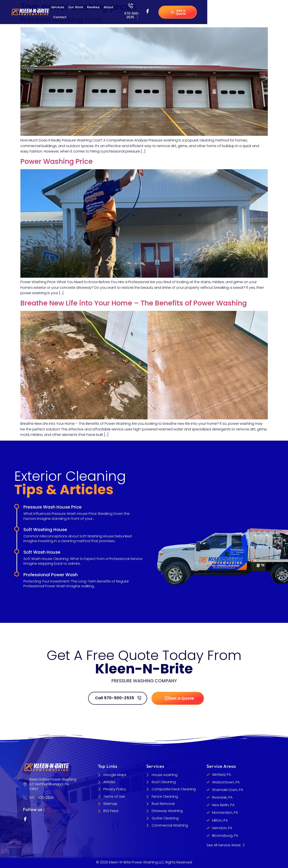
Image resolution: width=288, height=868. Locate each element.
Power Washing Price (57, 161)
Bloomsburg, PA (225, 836)
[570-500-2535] (131, 6)
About (108, 7)
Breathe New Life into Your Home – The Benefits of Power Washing (134, 303)
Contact (60, 17)
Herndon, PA (222, 828)
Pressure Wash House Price (53, 507)
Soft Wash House (42, 552)
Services (58, 7)
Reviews (93, 7)
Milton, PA (220, 820)
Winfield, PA (221, 775)
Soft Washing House (45, 530)
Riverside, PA (222, 797)
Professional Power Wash (51, 575)
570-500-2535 (132, 15)
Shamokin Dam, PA (228, 790)
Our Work (76, 7)
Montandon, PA (225, 813)
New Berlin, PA (223, 805)
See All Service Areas (226, 845)
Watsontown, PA (226, 782)
